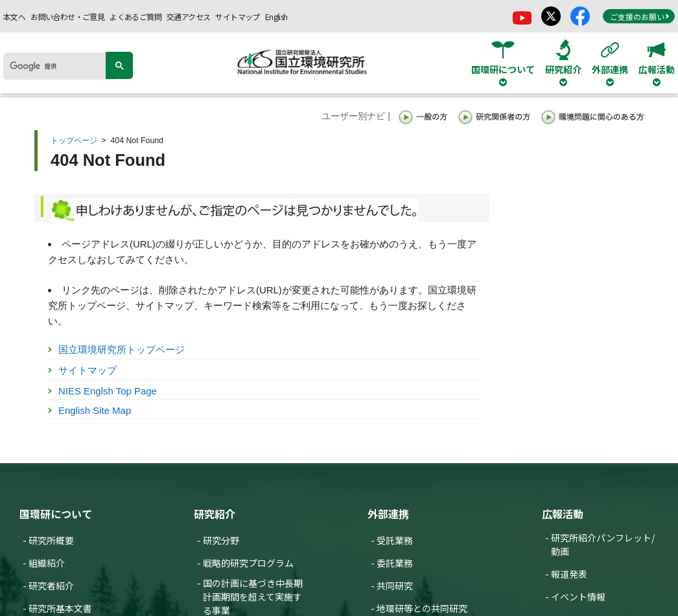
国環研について (56, 514)
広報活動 (563, 514)
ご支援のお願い (640, 17)
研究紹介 (215, 514)
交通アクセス (188, 17)
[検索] (59, 66)
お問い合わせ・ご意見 (67, 17)
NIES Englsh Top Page (108, 391)
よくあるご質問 (135, 17)
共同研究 (395, 586)
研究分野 (221, 540)
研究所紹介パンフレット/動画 (603, 544)
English (276, 17)
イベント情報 (578, 597)
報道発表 (569, 574)
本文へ (14, 17)
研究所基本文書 (60, 608)
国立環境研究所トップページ (122, 349)
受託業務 (395, 540)
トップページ (74, 141)
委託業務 (395, 563)
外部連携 (388, 514)
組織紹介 (47, 563)
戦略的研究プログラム (248, 563)
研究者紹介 (51, 586)
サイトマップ (237, 17)
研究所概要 (51, 540)
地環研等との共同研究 (422, 608)
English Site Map (95, 410)
